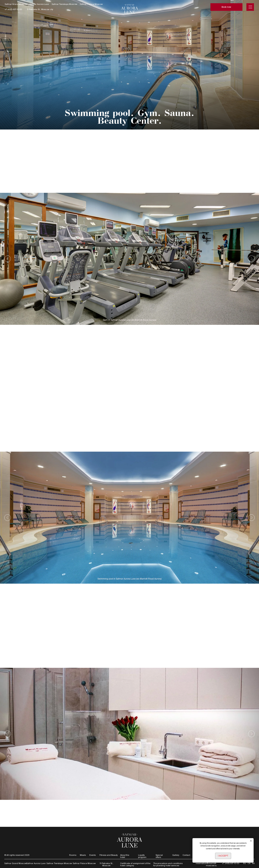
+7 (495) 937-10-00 (13, 9)
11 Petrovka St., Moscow (106, 864)
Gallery (176, 855)
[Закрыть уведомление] (251, 841)
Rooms (73, 855)
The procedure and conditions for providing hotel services (168, 864)
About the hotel (125, 856)
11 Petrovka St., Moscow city (40, 9)
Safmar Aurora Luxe (39, 4)
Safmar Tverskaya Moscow (64, 4)
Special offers (159, 856)
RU (245, 863)
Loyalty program (142, 856)
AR (253, 863)
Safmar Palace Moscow (91, 4)
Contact (186, 855)
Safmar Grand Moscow (16, 4)
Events (93, 855)
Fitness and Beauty (109, 855)
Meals (83, 855)
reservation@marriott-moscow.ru (206, 864)
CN (249, 863)
